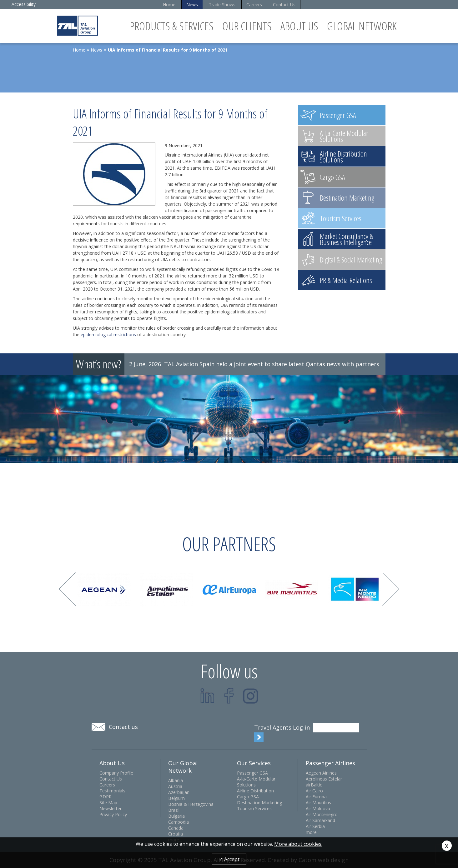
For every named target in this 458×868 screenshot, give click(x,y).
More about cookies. (298, 844)
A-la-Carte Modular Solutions (256, 782)
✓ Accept (229, 859)
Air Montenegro (322, 814)
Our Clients (247, 26)
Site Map (108, 803)
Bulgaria (176, 816)
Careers (254, 5)
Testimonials (112, 791)
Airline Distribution (255, 791)
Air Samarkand (320, 820)
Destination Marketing (259, 803)
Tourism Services (254, 808)
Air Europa (316, 797)
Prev (67, 589)
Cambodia (179, 822)
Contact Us (284, 5)
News (192, 5)
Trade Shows (222, 5)
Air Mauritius (318, 803)
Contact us (123, 727)
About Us (299, 26)
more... (313, 832)
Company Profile (116, 773)
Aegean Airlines (321, 773)
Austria (175, 786)
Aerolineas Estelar (324, 779)
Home (169, 5)
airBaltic (314, 785)
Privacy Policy (113, 814)
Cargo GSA (248, 797)
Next (391, 589)
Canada (176, 828)
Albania (176, 780)
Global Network (362, 26)
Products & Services (172, 26)
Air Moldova (318, 808)
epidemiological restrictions (108, 334)
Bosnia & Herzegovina (191, 804)
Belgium (176, 798)
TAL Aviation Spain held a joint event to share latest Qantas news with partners (272, 364)
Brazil (174, 810)
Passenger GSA (252, 773)
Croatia (176, 834)
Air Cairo (314, 791)
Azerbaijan (179, 792)
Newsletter (111, 808)
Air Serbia (315, 826)
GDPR (106, 797)
